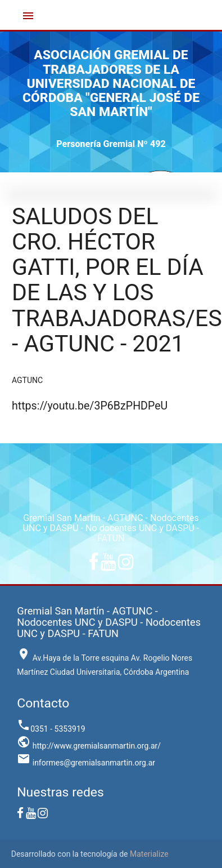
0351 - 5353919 (51, 729)
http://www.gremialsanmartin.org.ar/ (89, 746)
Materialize (149, 854)
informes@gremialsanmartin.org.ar (86, 763)
